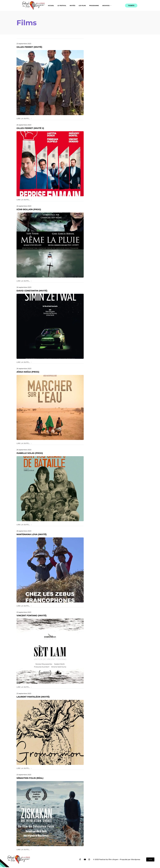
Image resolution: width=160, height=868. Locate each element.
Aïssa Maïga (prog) (28, 372)
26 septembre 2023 (24, 125)
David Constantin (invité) (32, 291)
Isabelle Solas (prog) (30, 453)
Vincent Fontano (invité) (32, 616)
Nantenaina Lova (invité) (32, 534)
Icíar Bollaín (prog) (29, 209)
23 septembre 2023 (24, 44)
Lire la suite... (24, 119)
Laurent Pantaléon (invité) (33, 697)
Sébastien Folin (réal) (30, 778)
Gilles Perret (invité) (29, 47)
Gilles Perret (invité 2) (30, 128)
